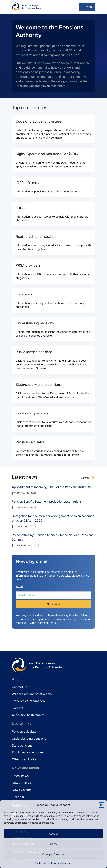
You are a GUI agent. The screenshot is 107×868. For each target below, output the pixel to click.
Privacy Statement (38, 623)
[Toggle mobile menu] (87, 7)
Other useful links (24, 759)
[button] (101, 805)
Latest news (20, 776)
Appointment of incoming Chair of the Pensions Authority (51, 487)
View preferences (54, 854)
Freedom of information (28, 701)
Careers (18, 708)
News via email (23, 790)
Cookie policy (42, 863)
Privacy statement (61, 863)
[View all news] (88, 478)
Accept (53, 834)
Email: (20, 587)
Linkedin (18, 797)
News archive (21, 783)
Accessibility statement (28, 715)
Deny (53, 844)
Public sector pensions (28, 752)
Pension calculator (25, 731)
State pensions (22, 745)
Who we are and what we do (32, 694)
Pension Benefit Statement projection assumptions (47, 501)
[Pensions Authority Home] (27, 7)
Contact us (19, 687)
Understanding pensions (29, 738)
